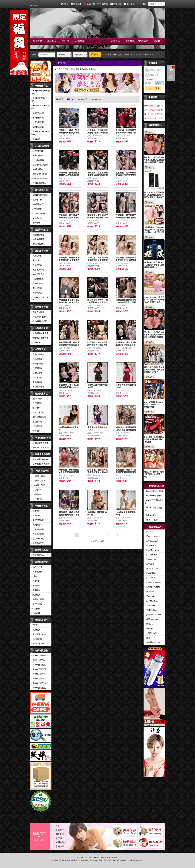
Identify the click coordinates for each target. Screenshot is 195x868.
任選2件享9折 (37, 122)
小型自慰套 (36, 260)
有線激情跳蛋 (37, 235)
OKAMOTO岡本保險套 (154, 502)
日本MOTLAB (151, 601)
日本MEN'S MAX (153, 587)
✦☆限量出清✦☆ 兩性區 (40, 107)
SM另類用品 (37, 499)
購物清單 (171, 67)
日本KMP (149, 592)
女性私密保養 (37, 529)
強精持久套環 (37, 312)
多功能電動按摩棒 (39, 195)
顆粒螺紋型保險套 (39, 165)
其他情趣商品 (37, 543)
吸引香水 (35, 408)
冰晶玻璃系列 (37, 539)
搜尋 (95, 55)
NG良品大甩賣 (38, 113)
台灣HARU (150, 638)
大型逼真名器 (37, 270)
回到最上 (171, 77)
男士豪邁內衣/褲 (39, 634)
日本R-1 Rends (151, 569)
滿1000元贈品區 (38, 656)
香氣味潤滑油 (37, 364)
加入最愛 (129, 4)
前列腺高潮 (36, 426)
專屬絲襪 (35, 630)
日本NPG (149, 532)
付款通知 (129, 41)
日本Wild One (151, 573)
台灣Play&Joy (151, 633)
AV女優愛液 (37, 373)
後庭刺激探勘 (37, 520)
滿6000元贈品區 (38, 683)
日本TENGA (151, 546)
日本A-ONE (150, 559)
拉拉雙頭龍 (36, 422)
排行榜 (66, 41)
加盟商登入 (61, 842)
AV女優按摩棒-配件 (40, 447)
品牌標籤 (79, 41)
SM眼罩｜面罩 (38, 476)
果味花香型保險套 (39, 174)
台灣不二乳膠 (151, 520)
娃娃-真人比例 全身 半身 (40, 299)
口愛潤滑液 (36, 368)
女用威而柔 (36, 218)
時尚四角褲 (36, 639)
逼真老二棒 (36, 200)
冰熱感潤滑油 (37, 359)
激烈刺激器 (36, 399)
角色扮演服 (36, 604)
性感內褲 (35, 613)
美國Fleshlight (151, 610)
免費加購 (38, 41)
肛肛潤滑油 (36, 403)
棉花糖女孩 (36, 572)
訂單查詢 (116, 41)
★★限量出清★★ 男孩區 (40, 92)
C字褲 (34, 576)
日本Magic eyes (152, 550)
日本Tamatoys (151, 555)
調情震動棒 (36, 209)
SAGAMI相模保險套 (154, 491)
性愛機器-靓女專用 (40, 338)
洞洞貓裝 (35, 586)
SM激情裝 (36, 494)
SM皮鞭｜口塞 (38, 485)
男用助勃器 (36, 293)
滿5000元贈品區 (38, 679)
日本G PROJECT (152, 536)
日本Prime (150, 596)
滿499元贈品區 (38, 660)
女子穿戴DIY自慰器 (40, 464)
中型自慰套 (36, 265)
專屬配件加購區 (38, 118)
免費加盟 (102, 4)
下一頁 (116, 535)
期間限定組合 (37, 127)
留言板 (157, 41)
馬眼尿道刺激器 (38, 417)
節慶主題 (35, 581)
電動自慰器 (36, 288)
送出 (149, 88)
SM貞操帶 (36, 490)
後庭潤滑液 (36, 382)
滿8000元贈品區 (38, 688)
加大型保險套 (37, 160)
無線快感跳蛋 (37, 239)
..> (110, 535)
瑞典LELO (150, 629)
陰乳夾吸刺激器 (38, 214)
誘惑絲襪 (35, 595)
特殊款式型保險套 (39, 179)
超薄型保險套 (37, 155)
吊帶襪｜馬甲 (37, 599)
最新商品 (52, 41)
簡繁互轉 (116, 4)
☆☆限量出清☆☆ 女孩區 (40, 100)
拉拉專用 (35, 431)
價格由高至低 (96, 99)
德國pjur (149, 624)
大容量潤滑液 (37, 387)
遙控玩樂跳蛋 (37, 244)
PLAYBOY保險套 (153, 496)
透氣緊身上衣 (37, 644)
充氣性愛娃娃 (37, 279)
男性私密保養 (37, 534)
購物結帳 (76, 4)
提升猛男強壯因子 (39, 321)
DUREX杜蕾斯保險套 (153, 509)
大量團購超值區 (38, 183)
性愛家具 (35, 343)
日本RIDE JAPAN (153, 582)
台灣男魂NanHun (152, 642)
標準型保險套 (37, 151)
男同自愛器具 (37, 413)
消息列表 (60, 834)
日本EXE (149, 564)
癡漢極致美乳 (37, 284)
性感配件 (35, 609)
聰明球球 (35, 223)
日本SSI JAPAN (152, 578)
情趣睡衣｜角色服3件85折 (40, 133)
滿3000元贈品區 (38, 669)
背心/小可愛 (37, 567)
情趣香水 (35, 511)
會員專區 (60, 847)
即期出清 (35, 139)
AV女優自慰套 (38, 274)
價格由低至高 (82, 99)
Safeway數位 (151, 515)
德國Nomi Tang (152, 619)
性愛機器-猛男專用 (40, 333)
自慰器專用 (36, 378)
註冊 (157, 88)
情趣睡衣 (35, 590)
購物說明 (89, 4)
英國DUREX (151, 605)
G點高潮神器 (37, 204)
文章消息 (143, 41)
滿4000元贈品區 (38, 674)
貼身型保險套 (37, 169)
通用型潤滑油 (37, 354)
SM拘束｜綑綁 (38, 481)
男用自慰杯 (36, 256)
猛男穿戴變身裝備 (39, 459)
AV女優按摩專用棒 (40, 443)
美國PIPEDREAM (153, 615)
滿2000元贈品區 (38, 665)
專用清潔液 (36, 525)
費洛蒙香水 (36, 516)
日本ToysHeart (151, 541)
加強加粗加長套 (38, 317)
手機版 (141, 4)
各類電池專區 (37, 555)
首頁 (65, 4)
